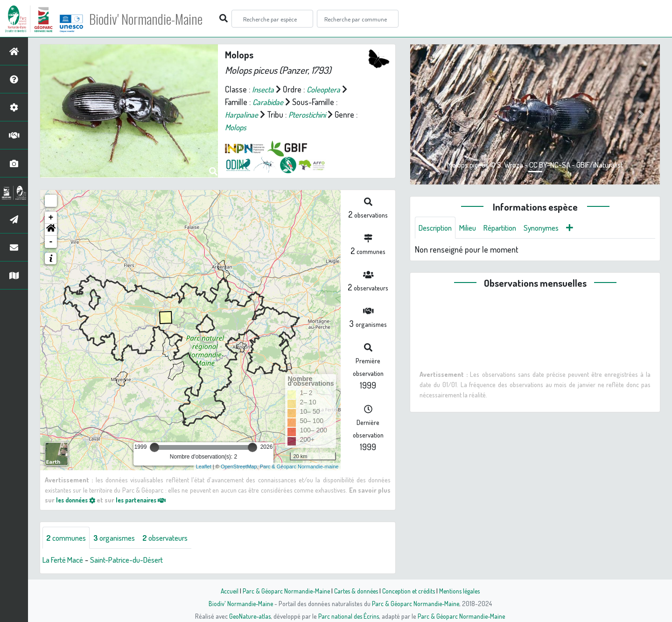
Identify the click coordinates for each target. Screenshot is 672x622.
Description (437, 228)
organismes (120, 538)
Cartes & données (355, 591)
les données (78, 500)
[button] (51, 230)
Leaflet (204, 466)
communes (68, 538)
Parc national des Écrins (349, 616)
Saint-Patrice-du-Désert (135, 560)
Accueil (224, 591)
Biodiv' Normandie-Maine (153, 19)
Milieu (473, 228)
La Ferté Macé (65, 560)
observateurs (176, 538)
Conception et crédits (409, 591)
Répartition (508, 228)
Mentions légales (463, 591)
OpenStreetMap (239, 466)
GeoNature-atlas (248, 616)
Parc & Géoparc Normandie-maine (299, 466)
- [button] (51, 242)
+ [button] (51, 218)
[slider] (154, 447)
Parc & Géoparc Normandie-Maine (283, 591)
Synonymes (553, 228)
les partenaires (148, 500)
